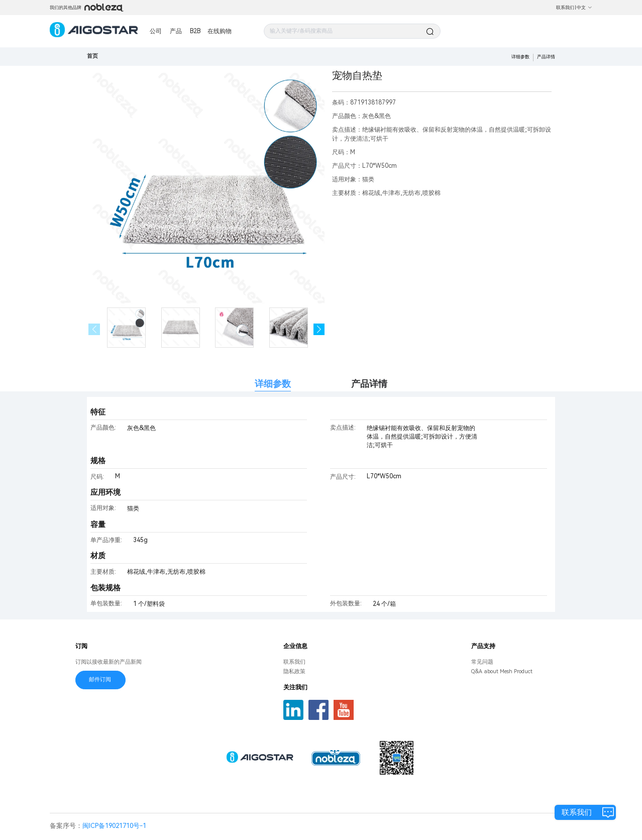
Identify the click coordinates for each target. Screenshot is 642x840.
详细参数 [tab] (273, 384)
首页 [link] (92, 56)
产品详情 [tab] (369, 384)
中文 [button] (584, 8)
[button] (319, 329)
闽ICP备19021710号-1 (114, 826)
